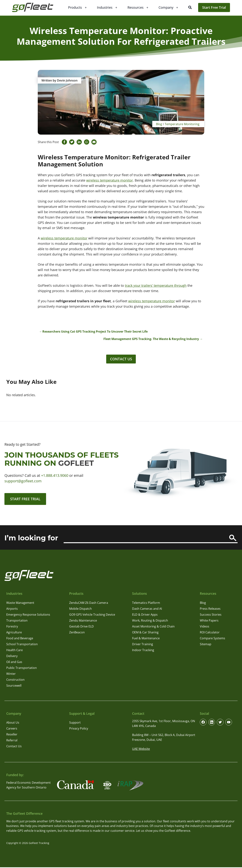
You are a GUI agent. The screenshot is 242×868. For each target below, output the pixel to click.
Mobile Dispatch (80, 609)
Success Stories (211, 615)
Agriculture (14, 633)
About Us (13, 723)
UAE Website (141, 750)
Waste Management (20, 603)
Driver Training (143, 645)
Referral (12, 741)
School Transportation (22, 645)
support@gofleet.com (23, 481)
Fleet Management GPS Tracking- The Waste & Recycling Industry (151, 339)
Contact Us (121, 359)
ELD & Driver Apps (145, 615)
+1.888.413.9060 (55, 476)
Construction (15, 680)
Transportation (17, 621)
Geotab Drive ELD (81, 627)
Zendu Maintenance (83, 621)
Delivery (12, 657)
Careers (12, 729)
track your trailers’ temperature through (156, 285)
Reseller (12, 735)
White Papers (209, 621)
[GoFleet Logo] (35, 7)
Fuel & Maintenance (146, 639)
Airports (12, 609)
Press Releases (210, 609)
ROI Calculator (210, 633)
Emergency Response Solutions (28, 615)
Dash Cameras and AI (147, 609)
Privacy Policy (79, 729)
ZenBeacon (77, 633)
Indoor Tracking (143, 651)
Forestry (12, 627)
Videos (205, 627)
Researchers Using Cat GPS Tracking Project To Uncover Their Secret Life (95, 331)
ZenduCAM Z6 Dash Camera (89, 603)
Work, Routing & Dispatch (150, 621)
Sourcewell (14, 686)
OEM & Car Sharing (145, 633)
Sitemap (206, 645)
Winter (11, 674)
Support (75, 723)
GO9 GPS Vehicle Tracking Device (92, 615)
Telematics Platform (146, 603)
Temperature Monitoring (182, 124)
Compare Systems (212, 639)
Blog (159, 124)
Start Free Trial (214, 7)
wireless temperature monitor (110, 180)
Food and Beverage (20, 639)
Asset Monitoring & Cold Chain (153, 627)
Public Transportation (22, 669)
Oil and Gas (14, 663)
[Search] (233, 539)
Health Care (15, 651)
